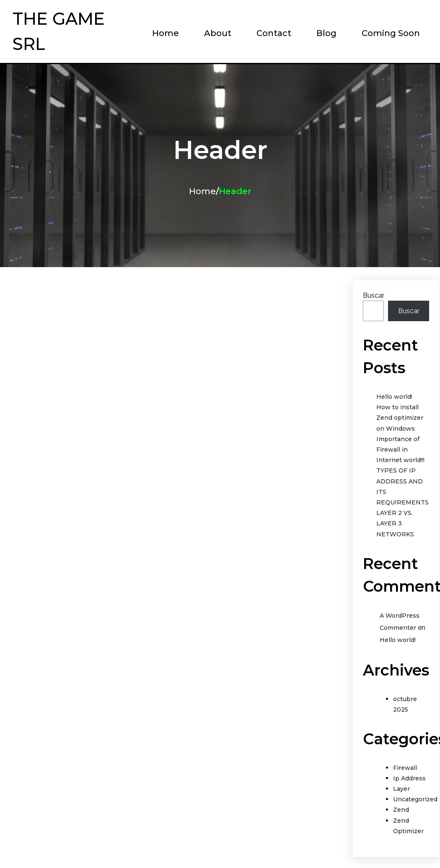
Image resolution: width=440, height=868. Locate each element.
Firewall (405, 768)
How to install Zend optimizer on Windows (400, 418)
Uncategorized (415, 799)
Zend (401, 810)
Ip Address (409, 778)
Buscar (374, 295)
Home (202, 191)
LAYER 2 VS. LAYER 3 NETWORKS (395, 523)
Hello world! (394, 397)
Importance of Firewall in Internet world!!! (400, 450)
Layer (401, 789)
